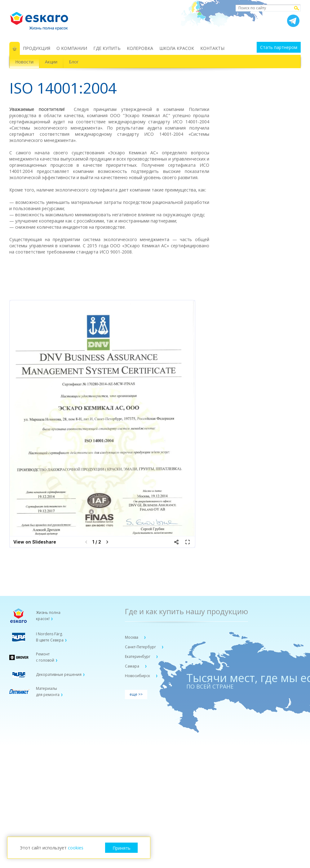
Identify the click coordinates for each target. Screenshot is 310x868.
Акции (51, 62)
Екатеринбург (138, 657)
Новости (24, 62)
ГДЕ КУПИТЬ (107, 48)
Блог (74, 62)
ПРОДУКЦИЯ (37, 48)
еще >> (136, 694)
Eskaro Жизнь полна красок (42, 19)
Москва (132, 637)
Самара (133, 666)
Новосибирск (138, 676)
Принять (122, 848)
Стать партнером (279, 47)
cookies (76, 848)
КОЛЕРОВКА (140, 48)
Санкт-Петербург (141, 647)
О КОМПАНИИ (72, 48)
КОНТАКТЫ (212, 48)
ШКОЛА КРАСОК (177, 48)
